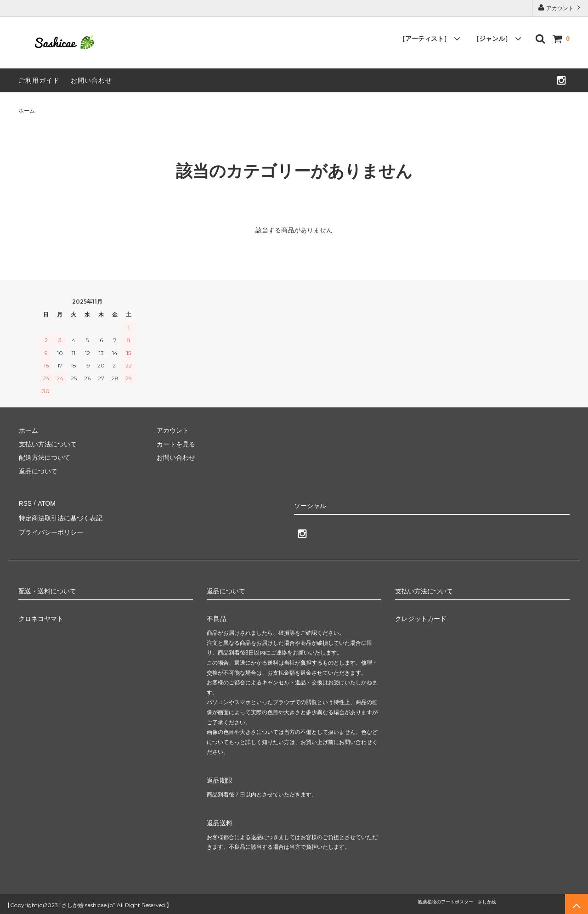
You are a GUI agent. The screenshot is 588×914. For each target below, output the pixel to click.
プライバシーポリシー (51, 530)
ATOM (46, 502)
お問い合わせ (91, 80)
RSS (25, 502)
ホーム (27, 111)
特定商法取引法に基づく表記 (60, 516)
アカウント (560, 8)
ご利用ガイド (39, 80)
